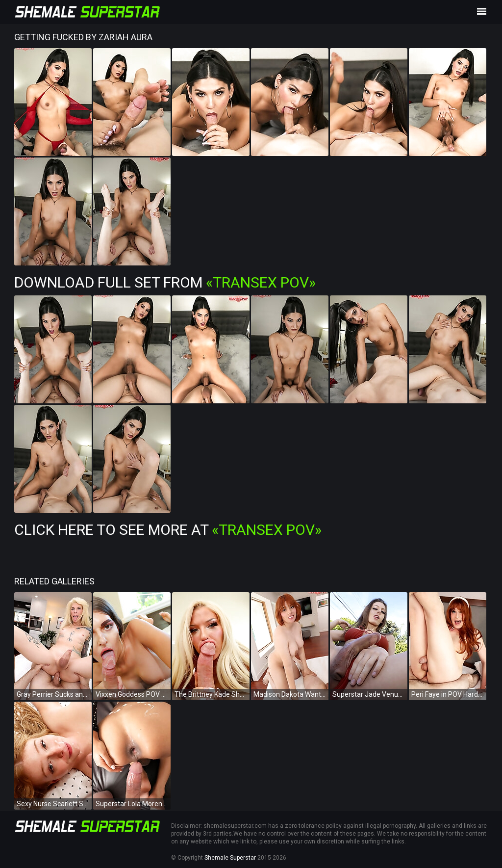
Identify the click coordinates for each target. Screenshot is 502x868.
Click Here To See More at (168, 530)
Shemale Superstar (230, 858)
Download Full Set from (165, 282)
